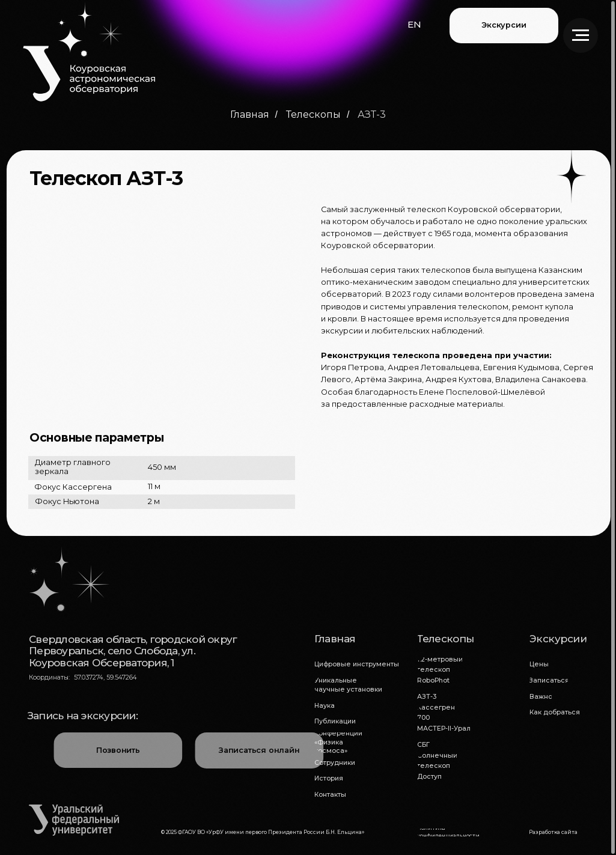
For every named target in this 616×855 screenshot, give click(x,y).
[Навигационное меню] (581, 35)
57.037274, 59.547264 (105, 677)
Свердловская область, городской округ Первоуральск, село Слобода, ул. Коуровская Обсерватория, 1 (133, 650)
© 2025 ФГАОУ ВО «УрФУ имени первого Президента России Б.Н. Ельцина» (263, 832)
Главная (250, 114)
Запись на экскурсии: (83, 715)
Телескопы (313, 114)
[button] (414, 25)
